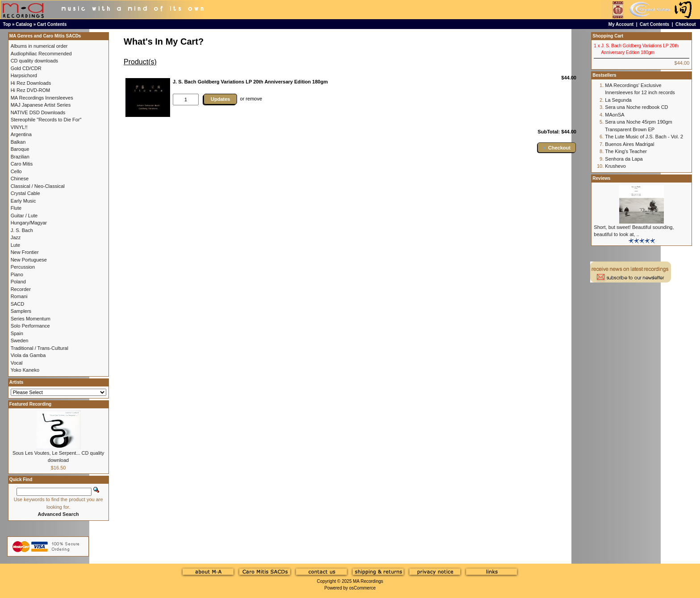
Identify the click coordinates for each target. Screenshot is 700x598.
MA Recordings (368, 581)
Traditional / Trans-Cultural (40, 348)
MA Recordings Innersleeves (42, 98)
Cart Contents (52, 24)
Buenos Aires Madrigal (629, 144)
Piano (17, 274)
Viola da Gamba (28, 355)
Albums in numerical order (39, 46)
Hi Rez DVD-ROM (31, 90)
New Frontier (25, 252)
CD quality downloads (34, 61)
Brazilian (20, 157)
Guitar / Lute (24, 216)
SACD (18, 304)
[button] (557, 147)
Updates (220, 99)
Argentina (21, 134)
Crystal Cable (25, 193)
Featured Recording (30, 404)
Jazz (16, 237)
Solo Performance (30, 326)
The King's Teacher (626, 151)
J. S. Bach (22, 230)
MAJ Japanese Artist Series (41, 105)
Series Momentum (31, 319)
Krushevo (615, 166)
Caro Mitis (22, 164)
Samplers (21, 311)
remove (254, 99)
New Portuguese (29, 260)
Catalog (24, 24)
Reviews (601, 178)
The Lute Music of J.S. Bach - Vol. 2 (644, 137)
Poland (18, 282)
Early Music (23, 201)
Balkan (18, 142)
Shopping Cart (608, 36)
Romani (19, 296)
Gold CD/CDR (26, 68)
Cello (16, 171)
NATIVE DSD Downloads (38, 112)
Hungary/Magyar (29, 223)
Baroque (20, 149)
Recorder (21, 289)
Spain (17, 333)
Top (7, 24)
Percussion (23, 267)
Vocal (17, 363)
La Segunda (618, 100)
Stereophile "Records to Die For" (46, 120)
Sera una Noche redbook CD (636, 107)
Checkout (686, 24)
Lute (15, 245)
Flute (16, 208)
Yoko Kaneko (25, 370)
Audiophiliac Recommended (41, 54)
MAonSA (615, 115)
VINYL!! (19, 127)
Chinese (20, 179)
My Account (621, 24)
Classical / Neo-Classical (38, 186)
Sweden (20, 341)
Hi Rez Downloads (31, 83)
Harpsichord (24, 75)
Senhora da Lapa (624, 159)
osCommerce (362, 588)
